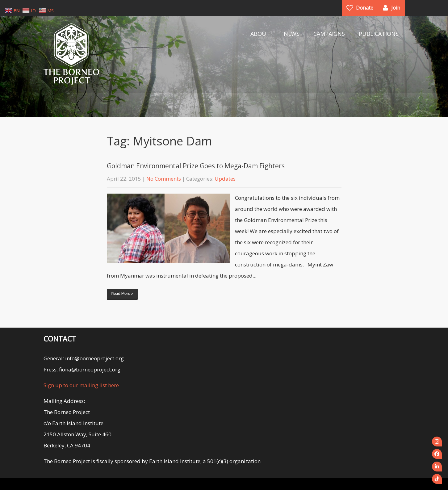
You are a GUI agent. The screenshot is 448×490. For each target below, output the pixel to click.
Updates (225, 179)
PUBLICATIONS (379, 34)
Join (396, 8)
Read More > (122, 294)
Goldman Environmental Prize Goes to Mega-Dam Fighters (196, 166)
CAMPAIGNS (329, 34)
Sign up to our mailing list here (81, 385)
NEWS (292, 34)
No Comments (164, 179)
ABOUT (260, 34)
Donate (365, 8)
